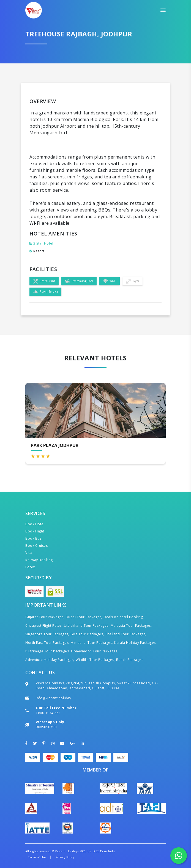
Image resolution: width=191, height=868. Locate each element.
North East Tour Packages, (47, 643)
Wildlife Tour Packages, (95, 660)
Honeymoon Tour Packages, (95, 651)
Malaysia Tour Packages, (131, 625)
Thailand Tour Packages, (126, 634)
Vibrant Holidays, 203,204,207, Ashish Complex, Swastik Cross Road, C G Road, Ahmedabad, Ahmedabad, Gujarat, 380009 (97, 686)
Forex (30, 567)
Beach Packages (130, 660)
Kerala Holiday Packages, (135, 643)
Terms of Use (37, 857)
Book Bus (33, 538)
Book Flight (35, 531)
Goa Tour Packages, (87, 634)
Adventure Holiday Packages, (50, 660)
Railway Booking (39, 560)
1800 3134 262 (48, 713)
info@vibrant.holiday (53, 698)
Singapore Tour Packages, (47, 634)
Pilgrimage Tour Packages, (48, 651)
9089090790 (46, 727)
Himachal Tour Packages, (92, 643)
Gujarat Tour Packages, (45, 617)
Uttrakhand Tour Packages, (87, 625)
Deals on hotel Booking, (124, 617)
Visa (29, 553)
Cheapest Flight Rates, (44, 625)
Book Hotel (35, 524)
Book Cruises (36, 546)
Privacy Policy (65, 857)
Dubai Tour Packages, (84, 617)
